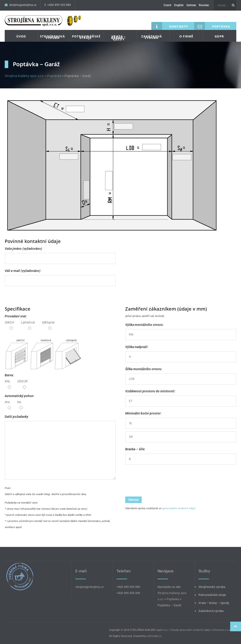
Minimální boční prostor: (181, 425)
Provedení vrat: (31, 322)
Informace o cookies (224, 630)
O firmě (186, 36)
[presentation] (161, 481)
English (179, 5)
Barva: (18, 381)
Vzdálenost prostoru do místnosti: (181, 396)
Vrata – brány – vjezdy (118, 38)
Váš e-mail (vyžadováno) (60, 276)
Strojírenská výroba (52, 37)
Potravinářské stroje (86, 37)
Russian (204, 5)
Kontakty (170, 26)
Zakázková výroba (152, 37)
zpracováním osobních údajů (179, 508)
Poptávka (212, 26)
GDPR (219, 36)
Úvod (21, 36)
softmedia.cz (154, 636)
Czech (167, 5)
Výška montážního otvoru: (181, 330)
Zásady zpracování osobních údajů (190, 630)
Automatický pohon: (20, 402)
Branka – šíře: (181, 454)
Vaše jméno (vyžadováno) (60, 253)
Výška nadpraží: (181, 352)
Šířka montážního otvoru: (181, 374)
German (191, 5)
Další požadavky (60, 448)
